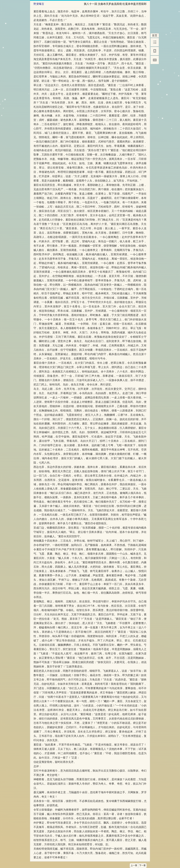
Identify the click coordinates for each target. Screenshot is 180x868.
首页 (155, 35)
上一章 (134, 865)
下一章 (142, 865)
